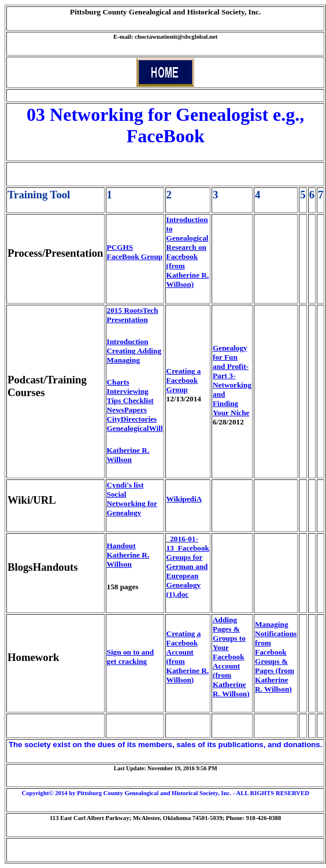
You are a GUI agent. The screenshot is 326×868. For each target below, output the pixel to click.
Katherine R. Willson (128, 455)
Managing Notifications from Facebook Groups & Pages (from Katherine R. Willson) (276, 657)
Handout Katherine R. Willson (128, 555)
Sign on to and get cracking (130, 657)
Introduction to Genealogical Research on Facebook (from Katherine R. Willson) (188, 252)
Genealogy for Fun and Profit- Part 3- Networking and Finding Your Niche (232, 380)
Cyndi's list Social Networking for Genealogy (132, 499)
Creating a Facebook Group (184, 380)
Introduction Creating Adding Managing (134, 351)
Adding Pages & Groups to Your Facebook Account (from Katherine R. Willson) (231, 657)
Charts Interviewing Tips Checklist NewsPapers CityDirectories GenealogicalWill (135, 405)
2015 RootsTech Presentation (133, 315)
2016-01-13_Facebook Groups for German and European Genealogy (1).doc (188, 566)
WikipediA (184, 499)
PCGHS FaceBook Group (135, 252)
